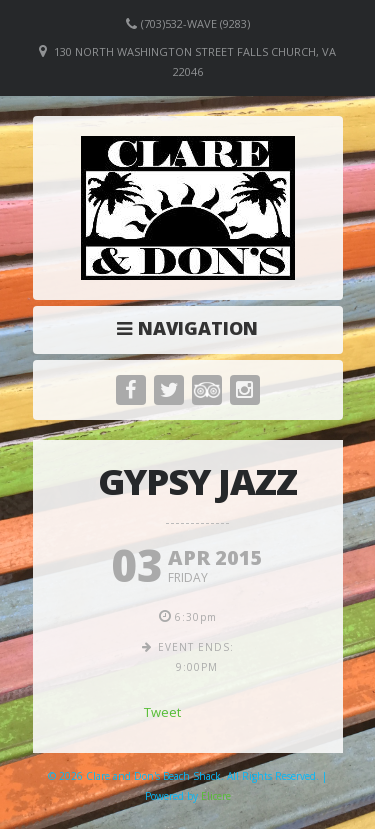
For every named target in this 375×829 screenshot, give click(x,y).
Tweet (162, 712)
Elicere (216, 796)
